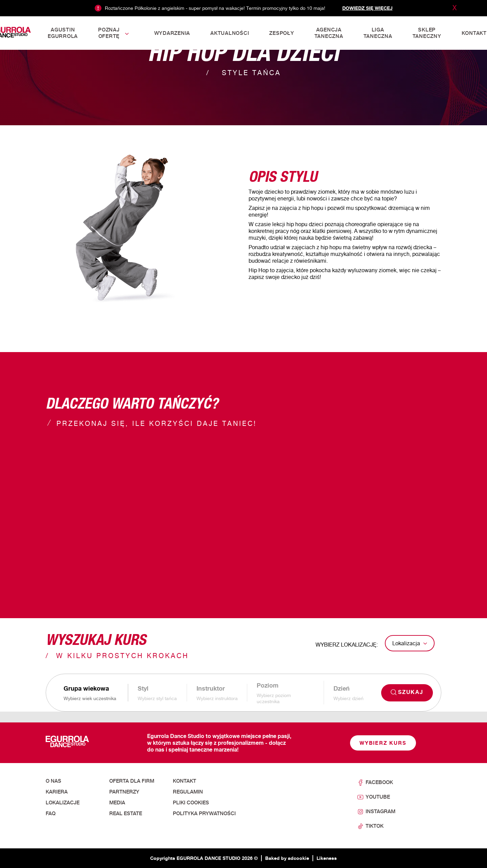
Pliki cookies (191, 803)
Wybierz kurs (383, 743)
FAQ (51, 813)
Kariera (57, 792)
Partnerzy (124, 792)
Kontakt (184, 781)
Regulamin (188, 792)
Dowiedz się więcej (367, 8)
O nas (53, 781)
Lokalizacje (63, 803)
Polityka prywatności (204, 813)
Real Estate (126, 813)
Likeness (327, 858)
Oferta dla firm (132, 781)
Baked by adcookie (287, 858)
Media (117, 803)
